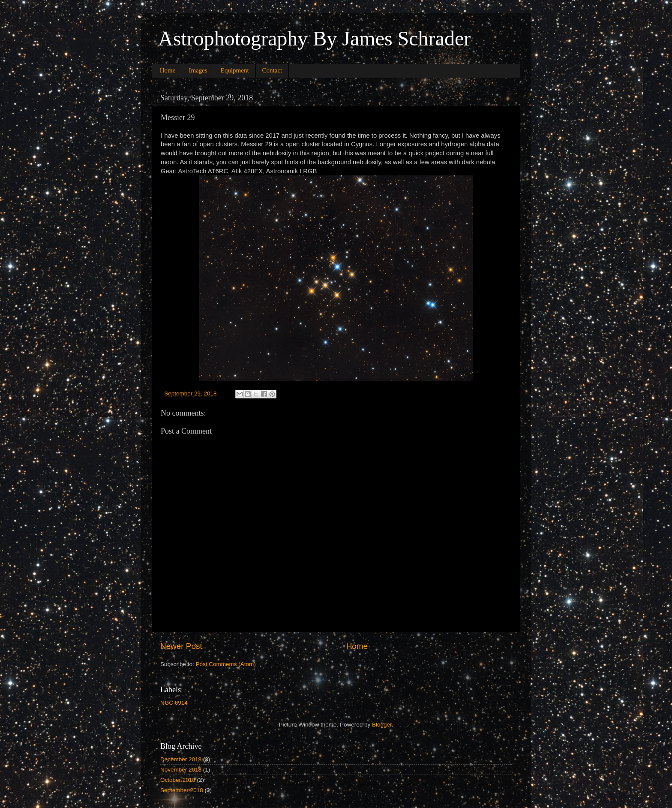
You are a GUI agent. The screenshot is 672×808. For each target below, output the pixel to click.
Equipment (235, 70)
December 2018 (181, 759)
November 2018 (181, 770)
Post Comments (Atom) (226, 664)
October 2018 (178, 780)
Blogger (382, 725)
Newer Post (181, 646)
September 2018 (182, 790)
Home (168, 70)
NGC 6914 (174, 703)
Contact (272, 70)
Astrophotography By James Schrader (314, 38)
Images (198, 70)
